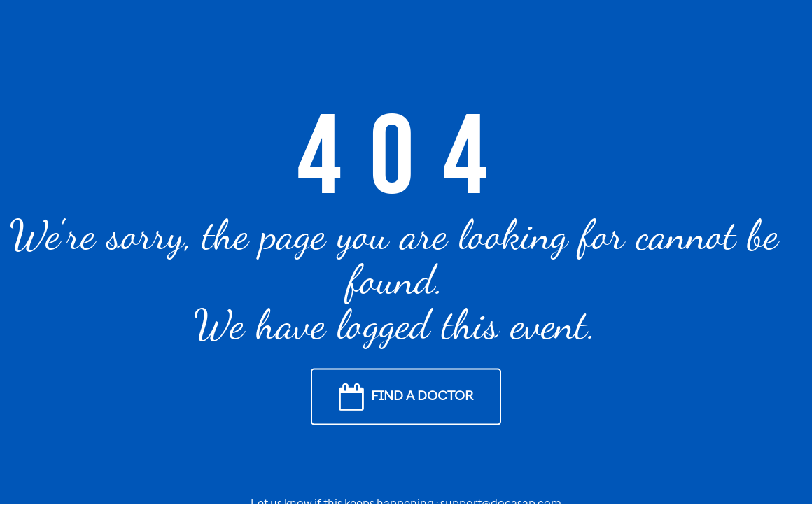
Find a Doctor (422, 395)
